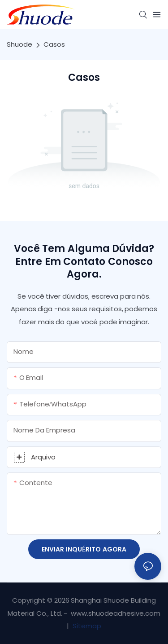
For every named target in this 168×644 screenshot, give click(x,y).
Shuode (19, 44)
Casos (54, 44)
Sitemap (86, 626)
